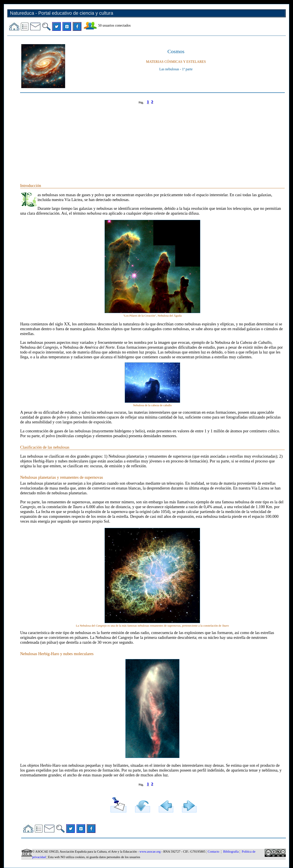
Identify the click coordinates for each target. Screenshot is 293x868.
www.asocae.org (150, 852)
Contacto (213, 852)
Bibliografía (231, 852)
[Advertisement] (152, 139)
